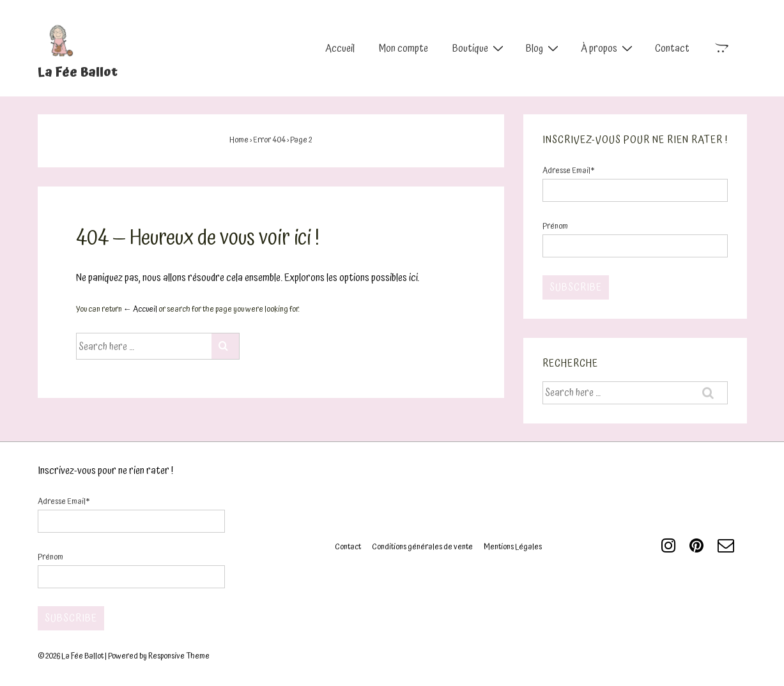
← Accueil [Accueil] (140, 309)
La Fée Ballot (78, 72)
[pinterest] (699, 550)
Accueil (340, 49)
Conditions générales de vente (422, 547)
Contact (672, 49)
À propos (608, 48)
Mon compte (404, 49)
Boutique (480, 48)
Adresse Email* (568, 171)
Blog (544, 48)
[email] (727, 550)
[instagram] (671, 550)
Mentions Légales (513, 547)
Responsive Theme (179, 656)
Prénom (555, 226)
